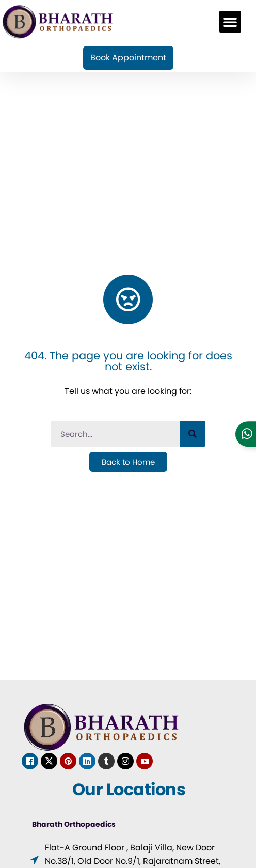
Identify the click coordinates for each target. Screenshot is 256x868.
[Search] (193, 434)
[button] (230, 22)
